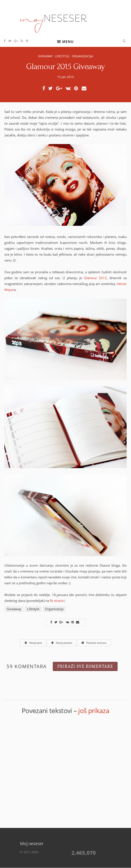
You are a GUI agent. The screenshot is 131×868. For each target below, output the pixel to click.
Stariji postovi (62, 643)
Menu (68, 42)
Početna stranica (94, 643)
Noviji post (33, 643)
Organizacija (82, 56)
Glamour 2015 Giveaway (65, 66)
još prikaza (94, 711)
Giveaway (45, 56)
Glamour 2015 (95, 278)
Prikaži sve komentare (85, 666)
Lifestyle (62, 56)
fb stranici (57, 601)
